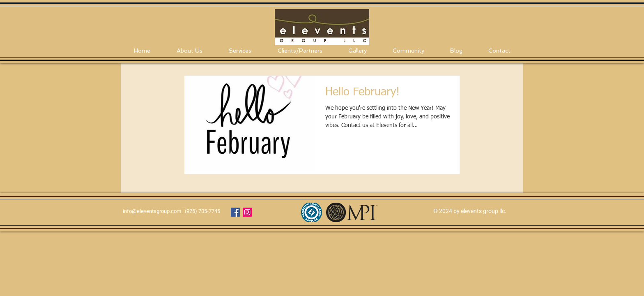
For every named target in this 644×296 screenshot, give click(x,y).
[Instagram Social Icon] (247, 212)
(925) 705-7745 (202, 211)
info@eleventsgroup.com (152, 211)
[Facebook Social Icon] (235, 212)
